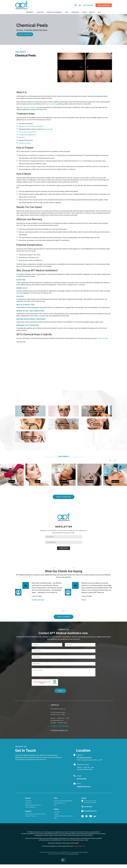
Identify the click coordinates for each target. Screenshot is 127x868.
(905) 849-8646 (59, 726)
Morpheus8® (89, 481)
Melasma (22, 138)
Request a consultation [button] (25, 34)
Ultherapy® (64, 481)
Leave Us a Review (64, 617)
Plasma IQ (12, 481)
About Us (93, 12)
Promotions (76, 12)
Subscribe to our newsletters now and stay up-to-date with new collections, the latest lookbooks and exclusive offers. (64, 532)
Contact (85, 12)
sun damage (49, 129)
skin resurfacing (52, 104)
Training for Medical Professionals (63, 816)
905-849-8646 (88, 5)
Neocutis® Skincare (60, 803)
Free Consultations (30, 807)
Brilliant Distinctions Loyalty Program (35, 814)
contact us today (103, 338)
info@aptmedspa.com (58, 730)
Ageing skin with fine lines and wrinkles (31, 126)
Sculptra (38, 481)
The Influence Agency (73, 854)
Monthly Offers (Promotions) (33, 805)
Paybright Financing (31, 816)
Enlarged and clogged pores (27, 135)
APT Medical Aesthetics (29, 107)
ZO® (55, 805)
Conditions (41, 12)
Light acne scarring (25, 143)
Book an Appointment (104, 5)
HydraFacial (115, 481)
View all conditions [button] (64, 497)
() (80, 5)
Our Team (57, 812)
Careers (56, 814)
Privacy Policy (84, 852)
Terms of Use (76, 852)
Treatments (30, 12)
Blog (99, 12)
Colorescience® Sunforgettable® (63, 801)
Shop (67, 12)
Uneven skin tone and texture (28, 132)
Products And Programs (55, 12)
